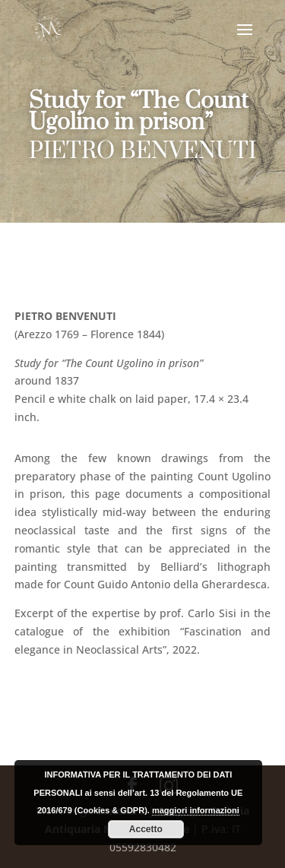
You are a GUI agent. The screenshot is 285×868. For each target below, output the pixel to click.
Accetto (146, 829)
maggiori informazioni (196, 810)
